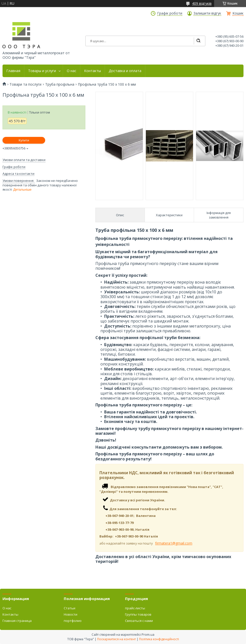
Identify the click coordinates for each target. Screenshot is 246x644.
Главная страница (17, 621)
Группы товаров (138, 614)
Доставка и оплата (125, 71)
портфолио (73, 621)
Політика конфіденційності (159, 639)
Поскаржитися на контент (116, 639)
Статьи (70, 608)
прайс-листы (135, 608)
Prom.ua (148, 634)
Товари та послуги (25, 84)
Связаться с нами (139, 621)
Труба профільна (60, 84)
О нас (72, 71)
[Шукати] (198, 41)
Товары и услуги (42, 71)
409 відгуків (202, 3)
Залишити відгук (207, 13)
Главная (13, 71)
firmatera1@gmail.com (174, 543)
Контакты (93, 71)
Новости (71, 614)
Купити (24, 140)
